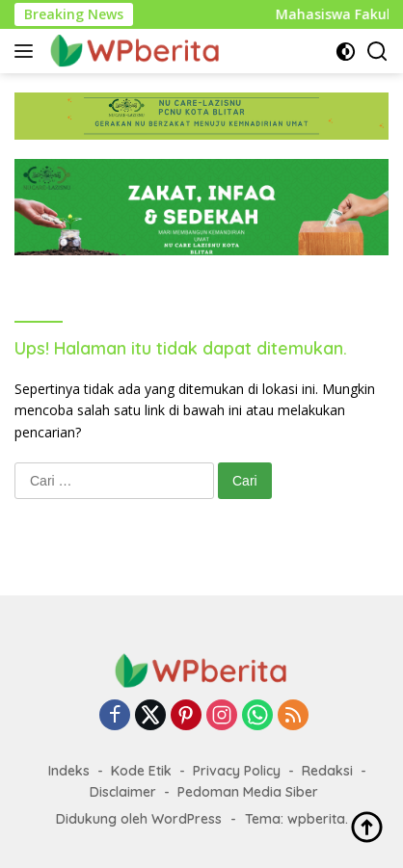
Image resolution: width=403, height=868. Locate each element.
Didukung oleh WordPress (139, 819)
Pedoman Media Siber (248, 792)
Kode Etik (141, 771)
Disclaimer (123, 792)
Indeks (69, 771)
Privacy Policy (237, 771)
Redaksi (327, 771)
